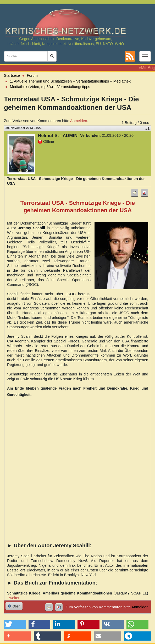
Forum (32, 75)
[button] (15, 624)
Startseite (12, 75)
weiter (14, 598)
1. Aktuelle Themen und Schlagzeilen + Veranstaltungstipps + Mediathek (70, 81)
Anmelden (79, 121)
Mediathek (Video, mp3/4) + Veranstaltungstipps (50, 87)
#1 (147, 128)
